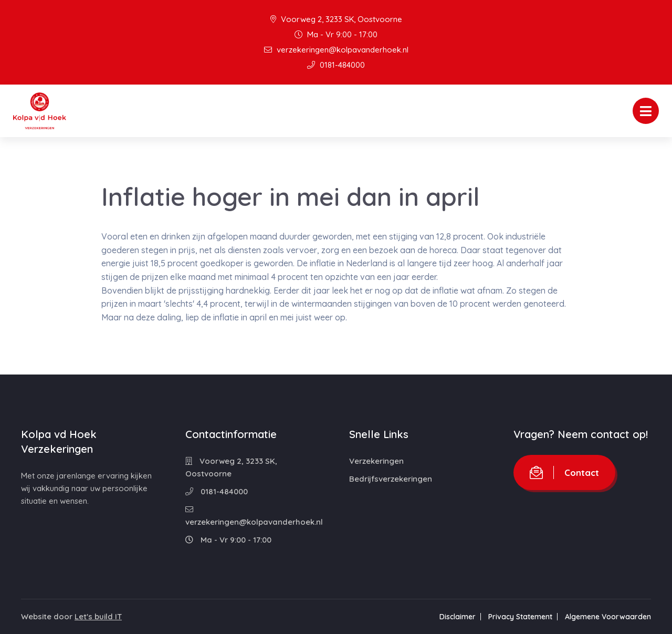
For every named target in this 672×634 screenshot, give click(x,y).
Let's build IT (98, 616)
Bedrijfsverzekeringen (391, 479)
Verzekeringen (376, 461)
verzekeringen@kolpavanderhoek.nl (336, 50)
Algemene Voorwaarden (608, 617)
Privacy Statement (520, 617)
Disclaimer (458, 617)
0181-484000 (336, 65)
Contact (564, 472)
